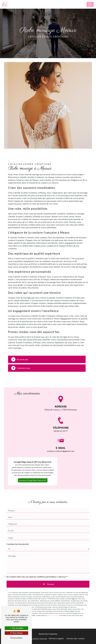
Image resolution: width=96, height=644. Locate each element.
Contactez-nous (21, 368)
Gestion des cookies (76, 638)
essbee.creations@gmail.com (61, 443)
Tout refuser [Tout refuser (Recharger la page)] (16, 633)
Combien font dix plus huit (18, 540)
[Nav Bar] (90, 4)
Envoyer (51, 580)
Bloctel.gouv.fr (53, 612)
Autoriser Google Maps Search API (33, 477)
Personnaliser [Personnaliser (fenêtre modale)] (16, 638)
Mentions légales (56, 638)
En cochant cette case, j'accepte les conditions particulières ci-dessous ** (37, 573)
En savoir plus (20, 359)
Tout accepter (16, 628)
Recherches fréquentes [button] (48, 634)
